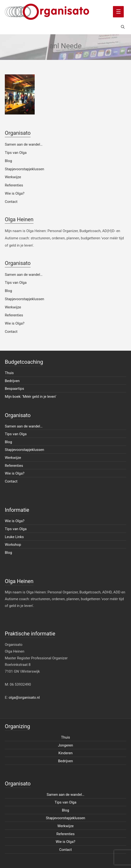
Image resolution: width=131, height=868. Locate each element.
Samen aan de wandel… (24, 144)
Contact (11, 202)
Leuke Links (14, 537)
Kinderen (66, 753)
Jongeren (66, 745)
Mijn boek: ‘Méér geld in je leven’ (31, 397)
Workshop (13, 545)
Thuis (9, 373)
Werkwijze (13, 177)
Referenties (14, 185)
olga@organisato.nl (24, 697)
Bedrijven (12, 381)
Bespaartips (14, 389)
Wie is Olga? (15, 193)
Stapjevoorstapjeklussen (24, 169)
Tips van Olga (16, 153)
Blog (8, 161)
